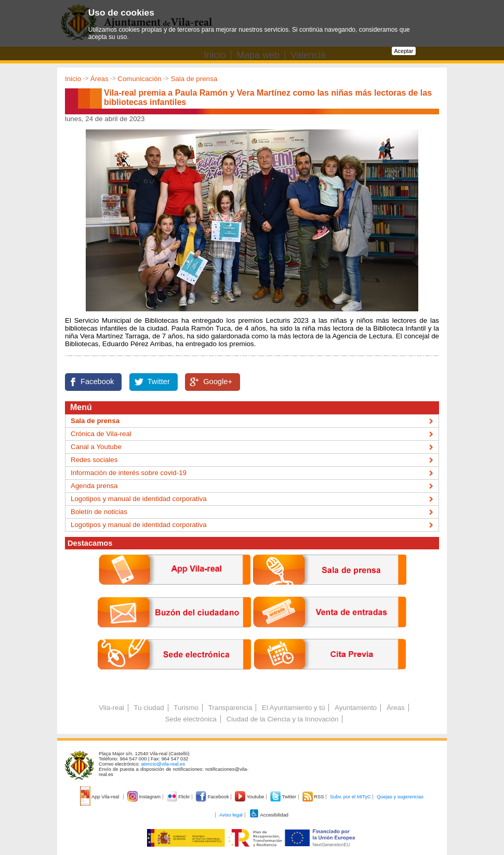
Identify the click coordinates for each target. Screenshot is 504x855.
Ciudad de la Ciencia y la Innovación (283, 719)
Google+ (218, 382)
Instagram (145, 797)
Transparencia (230, 708)
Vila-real (111, 708)
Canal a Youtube (96, 447)
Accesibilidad (269, 815)
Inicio (73, 79)
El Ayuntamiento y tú (293, 708)
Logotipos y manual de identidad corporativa (139, 499)
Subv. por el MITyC (350, 797)
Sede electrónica (191, 719)
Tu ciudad (149, 708)
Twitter (159, 382)
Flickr (179, 797)
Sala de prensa (194, 79)
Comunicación (139, 79)
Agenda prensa (94, 486)
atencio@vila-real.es (163, 764)
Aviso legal (231, 815)
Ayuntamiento (356, 708)
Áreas (100, 79)
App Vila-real (100, 797)
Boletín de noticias (99, 512)
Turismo (186, 708)
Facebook (97, 382)
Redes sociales (94, 460)
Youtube (250, 797)
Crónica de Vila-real (101, 434)
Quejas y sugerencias (400, 797)
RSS (314, 797)
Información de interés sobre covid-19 (129, 473)
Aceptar (404, 51)
